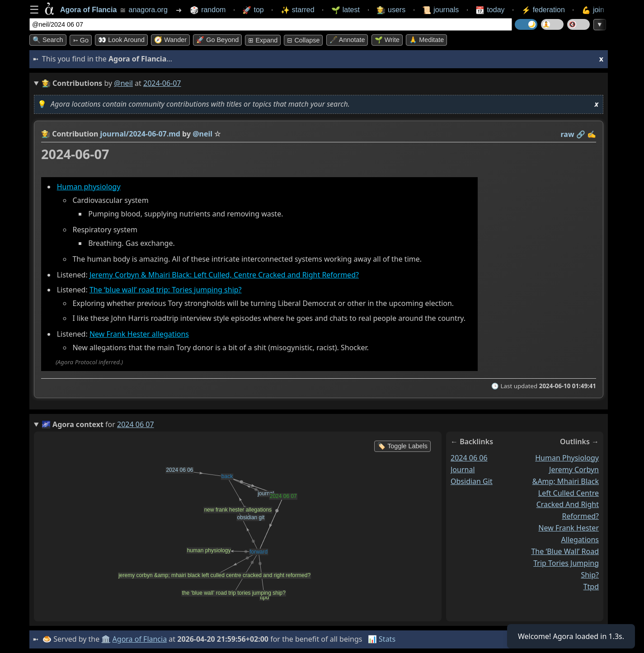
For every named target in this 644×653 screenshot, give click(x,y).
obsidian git (472, 481)
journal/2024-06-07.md (140, 134)
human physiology (567, 458)
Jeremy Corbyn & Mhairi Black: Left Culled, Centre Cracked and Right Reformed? (224, 275)
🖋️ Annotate (347, 40)
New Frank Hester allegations (139, 334)
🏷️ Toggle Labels (402, 446)
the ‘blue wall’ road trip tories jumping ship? (565, 563)
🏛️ (106, 639)
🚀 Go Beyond (217, 40)
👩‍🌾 (46, 134)
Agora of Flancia (140, 639)
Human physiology (89, 187)
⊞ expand (263, 40)
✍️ (592, 134)
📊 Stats (382, 639)
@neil (123, 83)
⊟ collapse (303, 40)
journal (463, 470)
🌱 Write (387, 40)
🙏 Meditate (426, 40)
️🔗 (581, 134)
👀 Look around (121, 40)
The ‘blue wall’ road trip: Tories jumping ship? (166, 290)
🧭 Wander (170, 40)
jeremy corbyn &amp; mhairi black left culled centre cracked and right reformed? (566, 493)
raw (568, 134)
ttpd (591, 587)
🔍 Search (48, 40)
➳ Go (81, 40)
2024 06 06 (469, 458)
